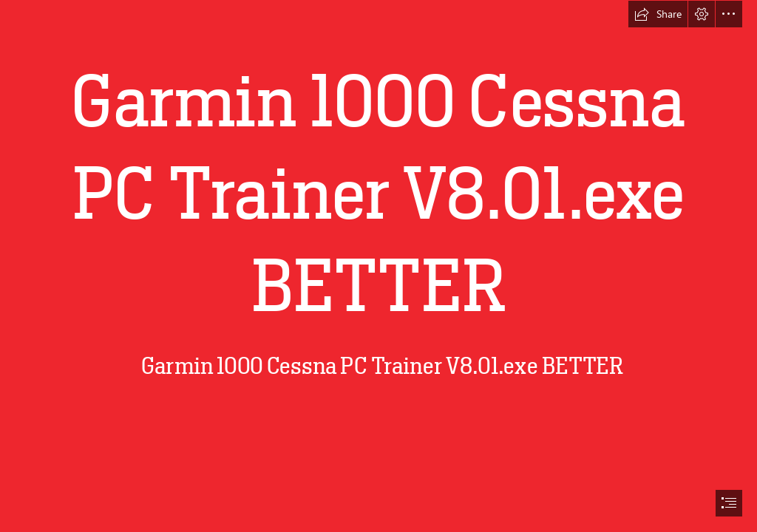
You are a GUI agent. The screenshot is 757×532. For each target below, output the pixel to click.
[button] (658, 14)
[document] (378, 266)
